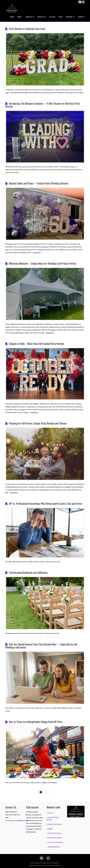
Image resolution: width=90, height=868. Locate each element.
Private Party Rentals (54, 838)
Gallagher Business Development (51, 863)
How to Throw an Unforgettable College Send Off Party (36, 722)
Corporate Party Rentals (53, 819)
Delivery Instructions (54, 824)
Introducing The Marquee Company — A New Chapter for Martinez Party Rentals (43, 105)
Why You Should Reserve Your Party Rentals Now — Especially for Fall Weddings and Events (41, 646)
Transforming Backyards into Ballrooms (28, 572)
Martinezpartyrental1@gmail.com (17, 820)
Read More (37, 253)
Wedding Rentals (53, 847)
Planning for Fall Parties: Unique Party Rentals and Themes (38, 423)
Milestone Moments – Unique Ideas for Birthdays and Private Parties (42, 263)
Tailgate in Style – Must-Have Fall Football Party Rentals (36, 344)
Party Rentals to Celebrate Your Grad (27, 29)
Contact (50, 813)
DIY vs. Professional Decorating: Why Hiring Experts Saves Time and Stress (45, 503)
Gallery (50, 829)
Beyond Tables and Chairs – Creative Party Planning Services (39, 183)
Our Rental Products (54, 833)
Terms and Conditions (55, 842)
